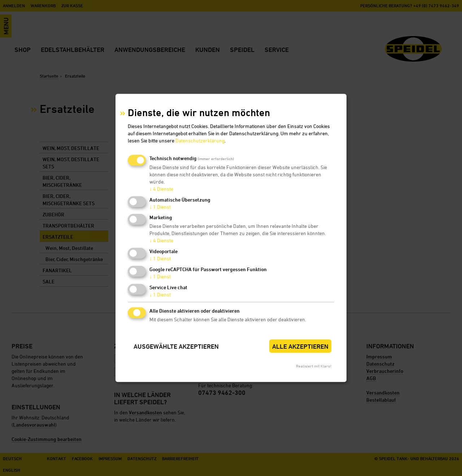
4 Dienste (161, 189)
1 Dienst (160, 207)
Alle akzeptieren (300, 346)
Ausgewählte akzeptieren (176, 346)
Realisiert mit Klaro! (314, 366)
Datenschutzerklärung (200, 140)
